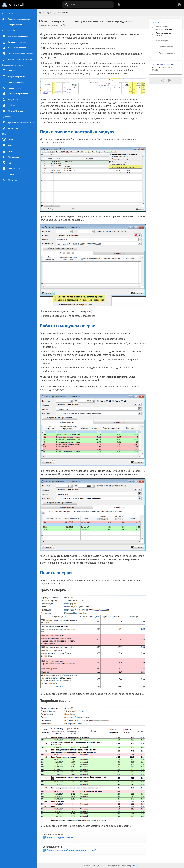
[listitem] (166, 28)
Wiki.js (134, 866)
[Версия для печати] (169, 81)
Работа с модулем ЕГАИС (58, 837)
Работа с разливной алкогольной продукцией (69, 850)
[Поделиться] (162, 81)
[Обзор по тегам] (119, 5)
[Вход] (179, 5)
